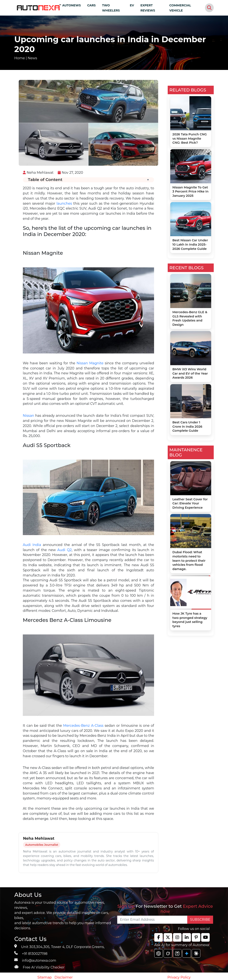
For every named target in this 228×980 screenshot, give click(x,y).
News (32, 58)
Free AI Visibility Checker (44, 967)
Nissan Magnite (90, 363)
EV (132, 5)
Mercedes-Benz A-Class (83, 726)
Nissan (28, 416)
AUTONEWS (71, 5)
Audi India (32, 545)
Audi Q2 (64, 550)
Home (20, 58)
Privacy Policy (179, 977)
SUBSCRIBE (200, 920)
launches (64, 203)
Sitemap (45, 977)
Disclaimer (64, 977)
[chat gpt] (159, 953)
